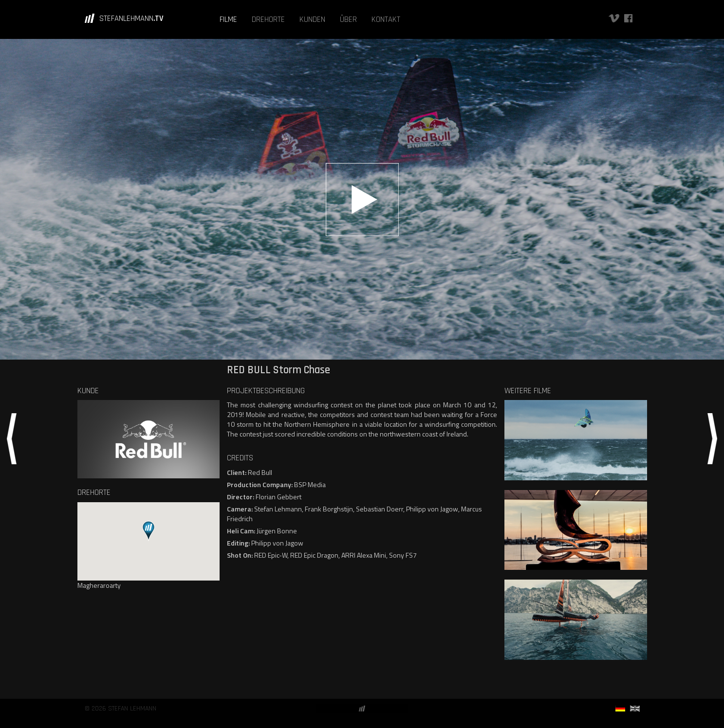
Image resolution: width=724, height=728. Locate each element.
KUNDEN (312, 19)
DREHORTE (268, 19)
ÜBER (348, 19)
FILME (228, 19)
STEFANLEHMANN (131, 18)
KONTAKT (386, 19)
